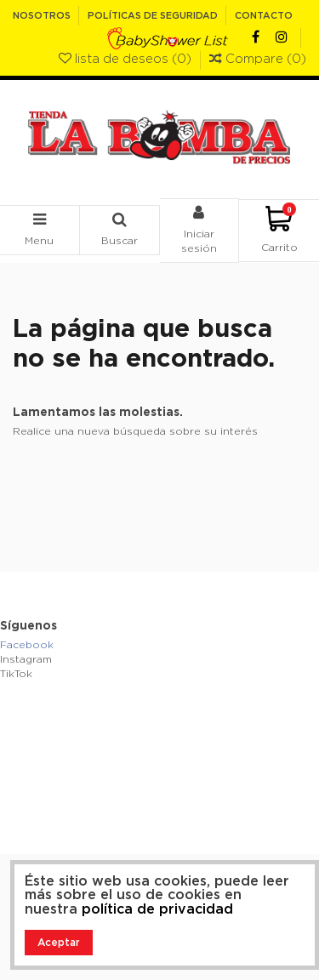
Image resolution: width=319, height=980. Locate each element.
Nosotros (43, 16)
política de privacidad (157, 909)
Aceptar (59, 943)
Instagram (26, 659)
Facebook (27, 645)
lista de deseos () (127, 59)
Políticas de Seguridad (154, 16)
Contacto (264, 16)
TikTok (16, 674)
